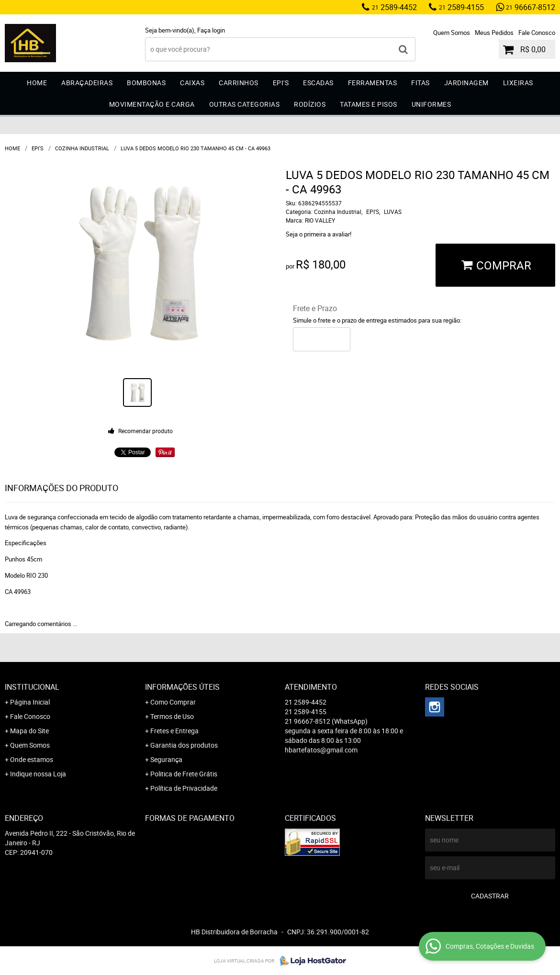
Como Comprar (173, 702)
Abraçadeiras (87, 83)
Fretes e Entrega (174, 731)
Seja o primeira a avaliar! (319, 234)
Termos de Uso (172, 716)
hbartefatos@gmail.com (321, 750)
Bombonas (146, 83)
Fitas (420, 83)
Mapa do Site (29, 731)
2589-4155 (461, 7)
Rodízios (310, 104)
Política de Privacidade (184, 788)
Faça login (211, 30)
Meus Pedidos (494, 33)
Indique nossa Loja (38, 774)
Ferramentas (373, 83)
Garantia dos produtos (184, 745)
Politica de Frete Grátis (184, 774)
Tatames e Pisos (369, 104)
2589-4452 (394, 7)
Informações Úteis (182, 687)
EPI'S (281, 83)
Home (37, 83)
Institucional (32, 687)
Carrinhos (239, 83)
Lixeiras (518, 83)
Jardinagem (466, 83)
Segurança (166, 759)
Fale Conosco (537, 33)
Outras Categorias (245, 104)
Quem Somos (452, 33)
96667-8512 (531, 7)
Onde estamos (32, 759)
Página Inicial (30, 702)
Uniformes (431, 104)
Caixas (192, 83)
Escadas (318, 83)
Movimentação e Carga (152, 104)
